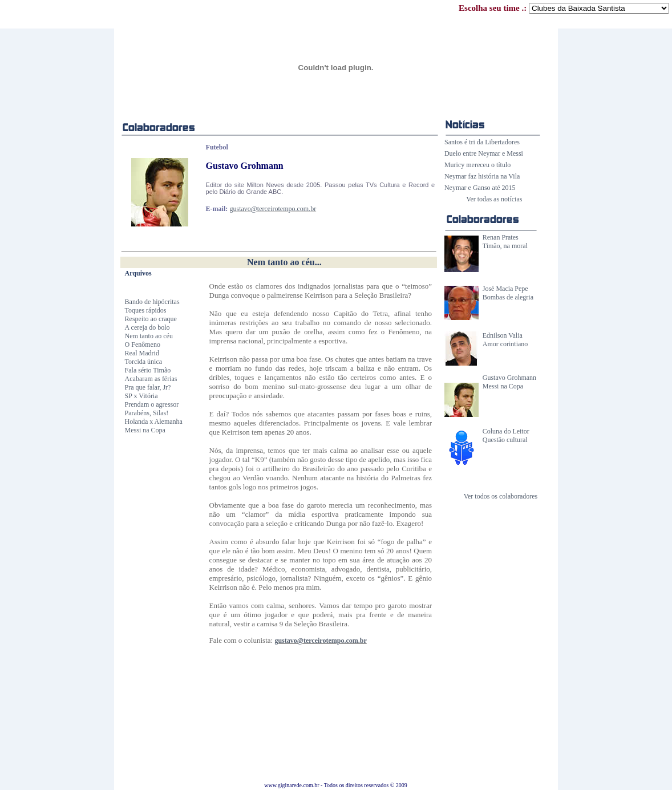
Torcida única (143, 362)
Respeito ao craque (151, 319)
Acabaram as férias (151, 379)
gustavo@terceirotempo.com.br (273, 209)
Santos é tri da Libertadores (482, 142)
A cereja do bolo (147, 327)
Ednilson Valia (503, 335)
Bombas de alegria (508, 297)
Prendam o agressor (152, 404)
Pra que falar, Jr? (148, 387)
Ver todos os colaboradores (501, 496)
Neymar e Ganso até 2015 (480, 188)
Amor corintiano (505, 344)
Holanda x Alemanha (154, 422)
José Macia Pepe (505, 289)
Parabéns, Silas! (147, 413)
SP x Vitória (141, 396)
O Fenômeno (143, 345)
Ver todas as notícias (494, 199)
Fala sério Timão (148, 370)
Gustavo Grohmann (509, 378)
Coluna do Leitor (506, 431)
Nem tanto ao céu (149, 336)
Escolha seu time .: (564, 8)
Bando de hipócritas (152, 302)
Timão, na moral (505, 246)
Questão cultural (505, 440)
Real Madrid (142, 353)
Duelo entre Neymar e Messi (484, 153)
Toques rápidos (146, 310)
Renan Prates (501, 237)
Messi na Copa (503, 386)
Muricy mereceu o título (477, 165)
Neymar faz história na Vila (482, 176)
